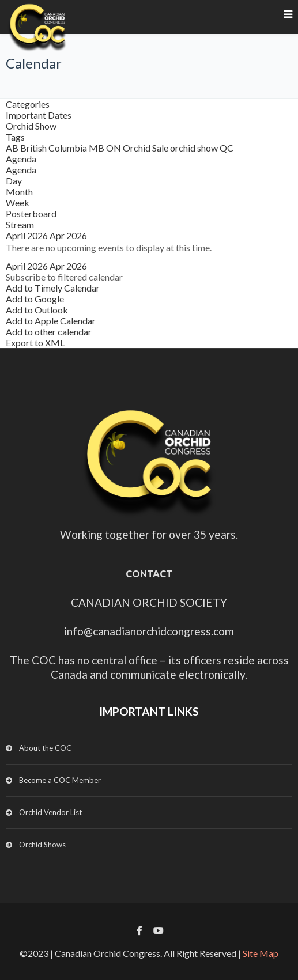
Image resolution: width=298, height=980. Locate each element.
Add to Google (35, 299)
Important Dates (39, 115)
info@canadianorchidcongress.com (149, 631)
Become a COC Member (60, 780)
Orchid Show (31, 126)
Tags (15, 137)
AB (13, 148)
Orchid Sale (146, 148)
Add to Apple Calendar (51, 321)
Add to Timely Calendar (53, 288)
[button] (64, 277)
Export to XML (35, 343)
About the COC (45, 748)
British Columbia (54, 148)
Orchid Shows (42, 845)
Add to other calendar (49, 332)
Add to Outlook (37, 310)
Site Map (261, 953)
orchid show (195, 148)
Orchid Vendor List (50, 812)
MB (97, 148)
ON (114, 148)
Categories (28, 104)
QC (227, 148)
